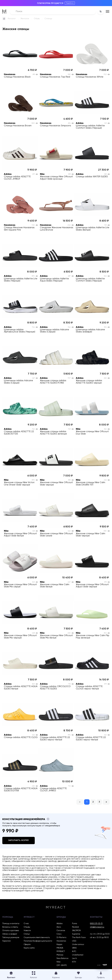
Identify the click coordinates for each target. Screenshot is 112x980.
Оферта (27, 945)
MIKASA (60, 948)
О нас (26, 924)
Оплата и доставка (11, 931)
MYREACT (61, 951)
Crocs (59, 934)
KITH (74, 962)
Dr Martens (61, 938)
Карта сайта (29, 948)
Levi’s (74, 958)
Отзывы (27, 927)
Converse (61, 931)
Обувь (37, 19)
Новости (27, 931)
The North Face (79, 938)
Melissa (60, 955)
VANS (74, 948)
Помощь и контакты (11, 924)
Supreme (76, 934)
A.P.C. (74, 951)
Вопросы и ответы (10, 927)
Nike (59, 962)
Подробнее (70, 3)
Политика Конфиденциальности (38, 941)
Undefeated (78, 955)
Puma (75, 924)
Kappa (59, 945)
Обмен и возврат (10, 934)
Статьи (27, 934)
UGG (74, 941)
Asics (59, 927)
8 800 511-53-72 (96, 924)
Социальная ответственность (37, 938)
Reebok (76, 927)
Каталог (12, 19)
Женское (25, 19)
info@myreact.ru (97, 927)
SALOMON (76, 931)
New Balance (63, 958)
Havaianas (61, 941)
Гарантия (6, 941)
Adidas (60, 924)
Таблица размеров (11, 938)
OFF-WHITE (62, 965)
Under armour (78, 945)
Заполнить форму (19, 840)
